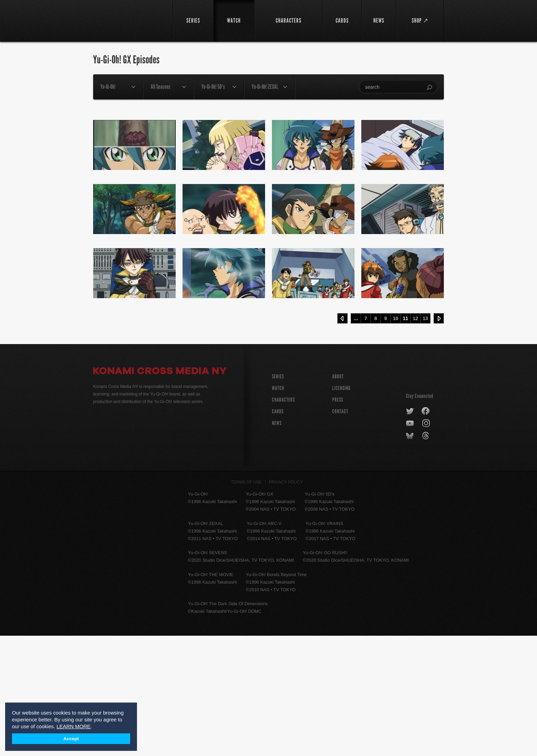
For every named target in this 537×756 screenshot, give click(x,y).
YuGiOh (129, 20)
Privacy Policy (286, 602)
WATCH (278, 508)
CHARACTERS (283, 520)
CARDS (278, 532)
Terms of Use (247, 602)
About (338, 497)
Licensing (341, 508)
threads (427, 556)
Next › (439, 439)
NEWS (277, 543)
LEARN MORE (73, 726)
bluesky (410, 556)
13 (425, 439)
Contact (340, 532)
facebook (426, 532)
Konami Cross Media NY (160, 492)
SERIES (278, 497)
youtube (410, 544)
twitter (410, 532)
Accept (71, 739)
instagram (427, 544)
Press (338, 520)
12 (415, 439)
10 (396, 439)
